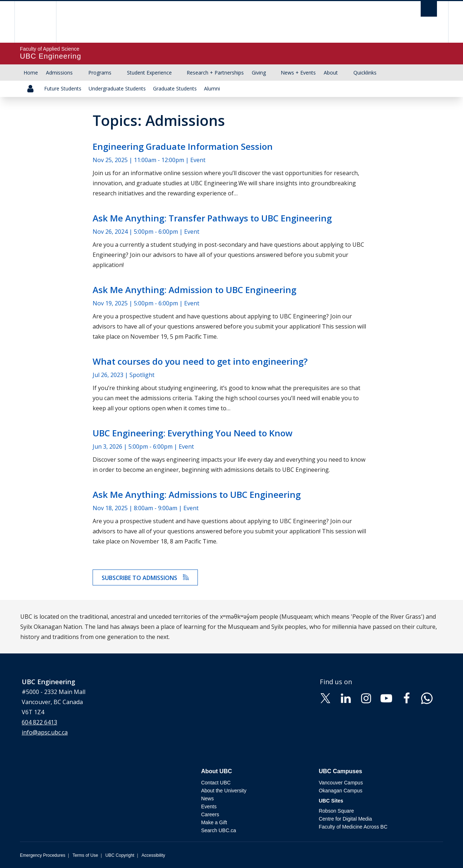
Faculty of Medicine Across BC (353, 827)
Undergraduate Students (117, 88)
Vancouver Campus (341, 783)
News (207, 799)
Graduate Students (175, 88)
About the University (224, 791)
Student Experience (149, 73)
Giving (259, 73)
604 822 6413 (39, 722)
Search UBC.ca (218, 830)
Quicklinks (365, 73)
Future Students (63, 88)
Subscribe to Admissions (145, 578)
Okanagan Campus (341, 791)
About (331, 73)
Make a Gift (214, 822)
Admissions (59, 73)
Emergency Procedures (43, 855)
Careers (210, 814)
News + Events (298, 73)
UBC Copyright (120, 855)
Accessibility (153, 855)
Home (31, 73)
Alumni (212, 88)
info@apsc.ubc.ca (45, 732)
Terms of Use (85, 855)
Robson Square (336, 811)
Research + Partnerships (215, 73)
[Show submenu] (80, 73)
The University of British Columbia (35, 22)
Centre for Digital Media (345, 819)
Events (209, 806)
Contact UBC (216, 783)
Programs (100, 73)
